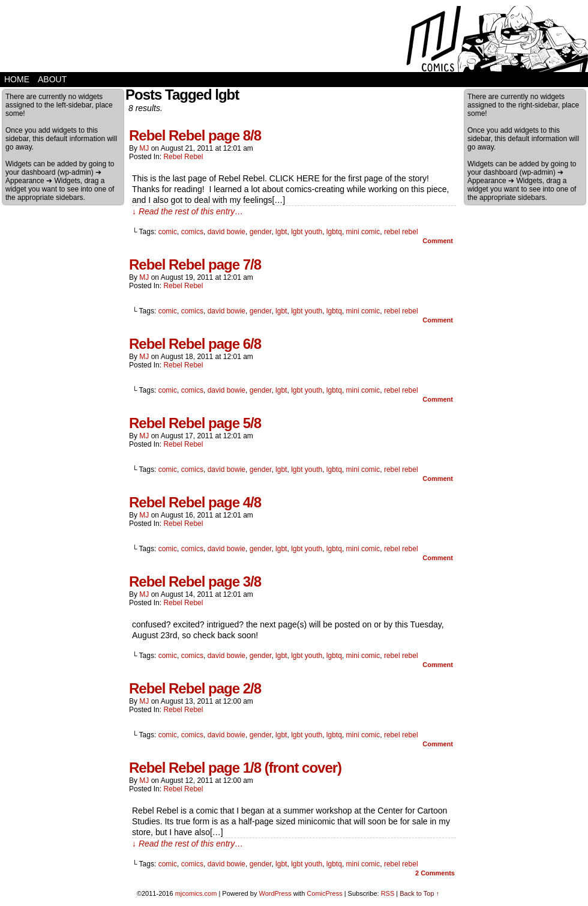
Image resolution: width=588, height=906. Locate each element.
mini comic (363, 232)
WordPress (275, 893)
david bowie (226, 232)
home (17, 79)
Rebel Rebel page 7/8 (195, 264)
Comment (438, 241)
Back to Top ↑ (419, 893)
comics (192, 232)
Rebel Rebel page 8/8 (195, 135)
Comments (435, 873)
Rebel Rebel (183, 157)
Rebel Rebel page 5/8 (195, 423)
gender (261, 232)
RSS (388, 893)
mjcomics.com (196, 893)
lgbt (281, 232)
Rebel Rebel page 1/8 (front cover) (235, 768)
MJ (144, 148)
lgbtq (334, 232)
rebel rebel (401, 232)
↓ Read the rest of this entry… (187, 211)
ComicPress (324, 893)
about (52, 79)
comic (168, 232)
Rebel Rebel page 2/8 (195, 688)
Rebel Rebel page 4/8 (195, 502)
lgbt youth (307, 232)
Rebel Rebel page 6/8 (195, 344)
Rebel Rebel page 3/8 (195, 581)
